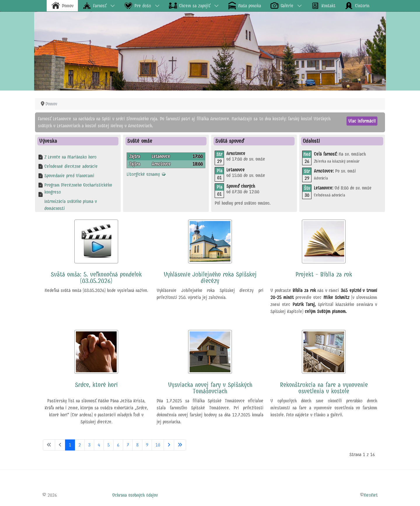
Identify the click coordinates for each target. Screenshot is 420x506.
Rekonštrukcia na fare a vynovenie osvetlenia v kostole (324, 388)
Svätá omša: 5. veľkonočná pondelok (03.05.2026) (96, 278)
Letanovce (161, 156)
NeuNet (371, 495)
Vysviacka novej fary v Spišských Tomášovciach (210, 388)
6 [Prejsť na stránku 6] (118, 445)
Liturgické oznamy (146, 174)
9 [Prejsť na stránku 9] (147, 445)
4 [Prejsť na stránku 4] (99, 445)
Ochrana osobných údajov (135, 495)
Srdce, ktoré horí (96, 385)
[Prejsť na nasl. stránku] (169, 445)
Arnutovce (161, 164)
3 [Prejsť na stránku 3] (89, 445)
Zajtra (135, 156)
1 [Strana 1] (70, 445)
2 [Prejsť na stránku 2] (80, 445)
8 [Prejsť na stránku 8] (137, 445)
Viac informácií (362, 121)
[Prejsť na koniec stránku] (180, 445)
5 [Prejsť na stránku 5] (108, 445)
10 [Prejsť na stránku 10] (158, 445)
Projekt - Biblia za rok (324, 274)
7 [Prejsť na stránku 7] (128, 445)
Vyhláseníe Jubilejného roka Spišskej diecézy (210, 278)
